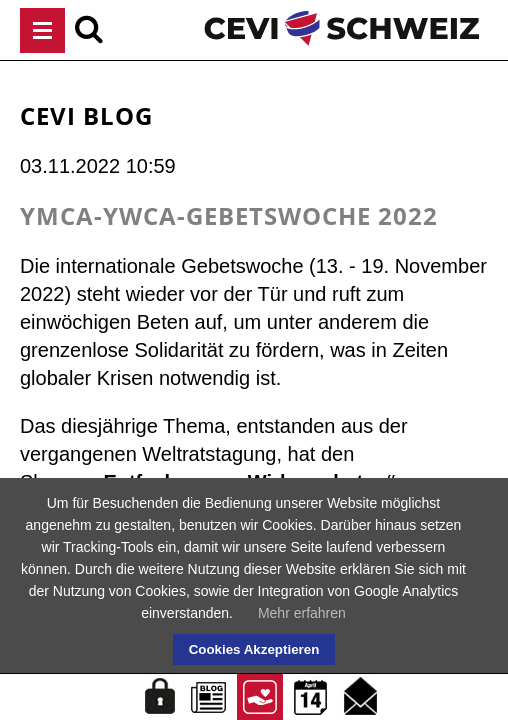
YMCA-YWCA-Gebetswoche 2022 (229, 215)
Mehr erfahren (302, 613)
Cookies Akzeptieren (254, 649)
